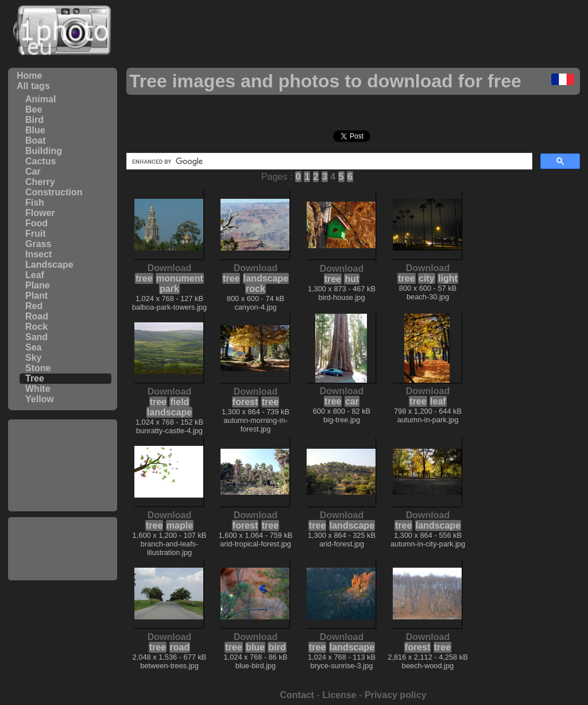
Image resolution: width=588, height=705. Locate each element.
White (38, 389)
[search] (328, 161)
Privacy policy (396, 695)
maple (180, 525)
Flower (40, 213)
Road (37, 316)
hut (352, 279)
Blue (35, 130)
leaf (438, 401)
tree (144, 278)
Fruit (36, 234)
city (427, 278)
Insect (38, 254)
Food (36, 223)
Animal (40, 99)
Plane (38, 285)
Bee (34, 109)
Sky (33, 358)
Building (44, 151)
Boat (36, 140)
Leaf (35, 275)
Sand (36, 337)
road (180, 647)
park (169, 289)
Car (33, 172)
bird (277, 647)
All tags (33, 86)
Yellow (40, 399)
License (339, 695)
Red (34, 306)
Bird (34, 120)
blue (255, 647)
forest (245, 402)
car (352, 401)
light (448, 278)
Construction (54, 192)
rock (256, 289)
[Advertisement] (63, 465)
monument (180, 278)
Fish (35, 203)
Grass (38, 244)
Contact (297, 695)
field (179, 402)
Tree (35, 378)
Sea (33, 347)
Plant (36, 296)
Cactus (40, 161)
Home (29, 76)
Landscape (49, 265)
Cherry (40, 182)
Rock (36, 327)
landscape (266, 278)
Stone (38, 368)
